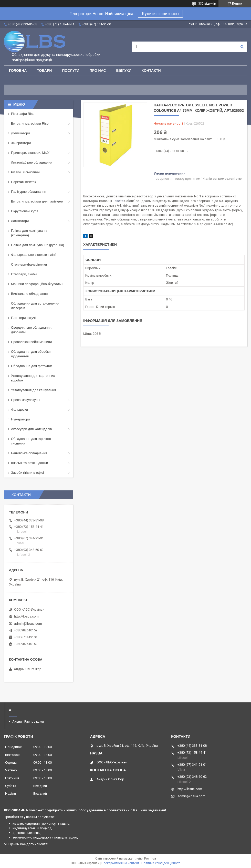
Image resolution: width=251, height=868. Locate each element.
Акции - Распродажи (28, 721)
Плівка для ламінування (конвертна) (30, 233)
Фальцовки (19, 410)
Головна (18, 70)
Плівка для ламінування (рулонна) (38, 245)
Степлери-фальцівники (29, 264)
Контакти (151, 70)
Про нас (98, 70)
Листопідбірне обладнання (32, 162)
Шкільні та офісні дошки (29, 463)
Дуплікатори (20, 133)
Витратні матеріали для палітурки (37, 201)
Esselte (118, 201)
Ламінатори (20, 221)
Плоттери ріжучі (23, 318)
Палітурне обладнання (29, 192)
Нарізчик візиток (23, 182)
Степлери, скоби (24, 274)
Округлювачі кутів (25, 211)
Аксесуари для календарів (31, 429)
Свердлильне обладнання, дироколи (32, 330)
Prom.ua (150, 859)
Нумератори (20, 419)
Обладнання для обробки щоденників (31, 354)
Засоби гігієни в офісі (27, 473)
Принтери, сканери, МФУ (30, 153)
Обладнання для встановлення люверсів (35, 306)
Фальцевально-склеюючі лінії (34, 255)
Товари (44, 70)
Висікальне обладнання (29, 294)
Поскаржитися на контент (120, 863)
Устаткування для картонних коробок (33, 378)
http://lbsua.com (26, 616)
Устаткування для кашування (33, 390)
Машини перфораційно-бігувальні (37, 284)
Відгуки (124, 70)
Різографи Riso (23, 114)
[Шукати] (242, 47)
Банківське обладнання (29, 453)
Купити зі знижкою (160, 14)
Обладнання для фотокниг (32, 366)
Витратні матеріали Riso (30, 123)
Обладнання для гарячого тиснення (31, 441)
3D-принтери (21, 143)
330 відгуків (207, 4)
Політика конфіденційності (161, 863)
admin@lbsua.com (28, 624)
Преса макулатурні (26, 400)
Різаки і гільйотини (25, 172)
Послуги (71, 70)
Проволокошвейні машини (31, 342)
